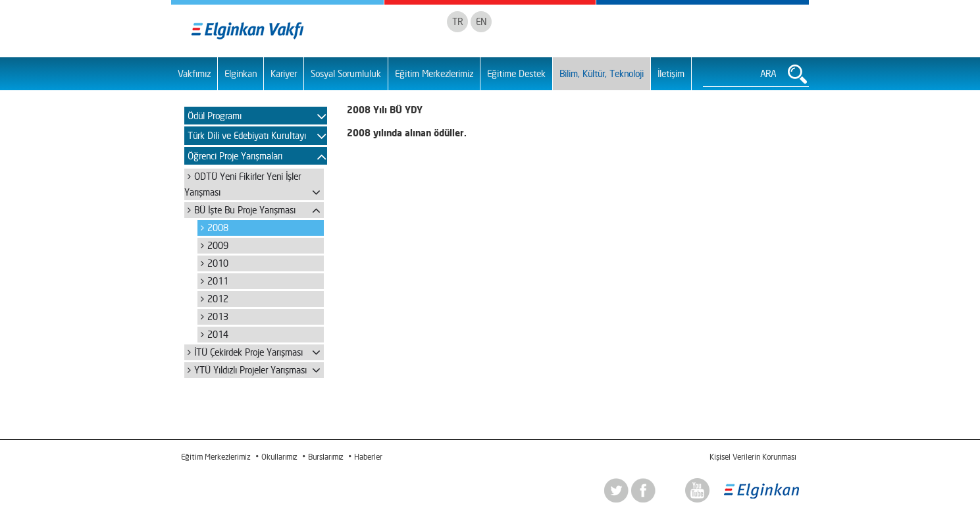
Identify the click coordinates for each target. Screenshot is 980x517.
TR (457, 21)
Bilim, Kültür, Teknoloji (602, 73)
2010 (218, 263)
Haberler (368, 457)
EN (481, 21)
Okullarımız (279, 457)
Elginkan (241, 73)
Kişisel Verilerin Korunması (753, 457)
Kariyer (284, 73)
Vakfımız (194, 73)
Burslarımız (325, 457)
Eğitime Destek (516, 73)
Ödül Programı (215, 116)
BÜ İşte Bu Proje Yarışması (245, 210)
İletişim (671, 73)
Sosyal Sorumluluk (346, 73)
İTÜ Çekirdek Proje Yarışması (248, 352)
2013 (218, 316)
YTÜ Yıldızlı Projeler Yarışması (250, 370)
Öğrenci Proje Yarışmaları (235, 156)
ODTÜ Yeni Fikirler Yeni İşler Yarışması (243, 184)
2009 (218, 245)
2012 (218, 299)
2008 (218, 228)
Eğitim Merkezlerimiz (434, 73)
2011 (218, 281)
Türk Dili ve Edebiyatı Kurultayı (247, 135)
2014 (218, 334)
